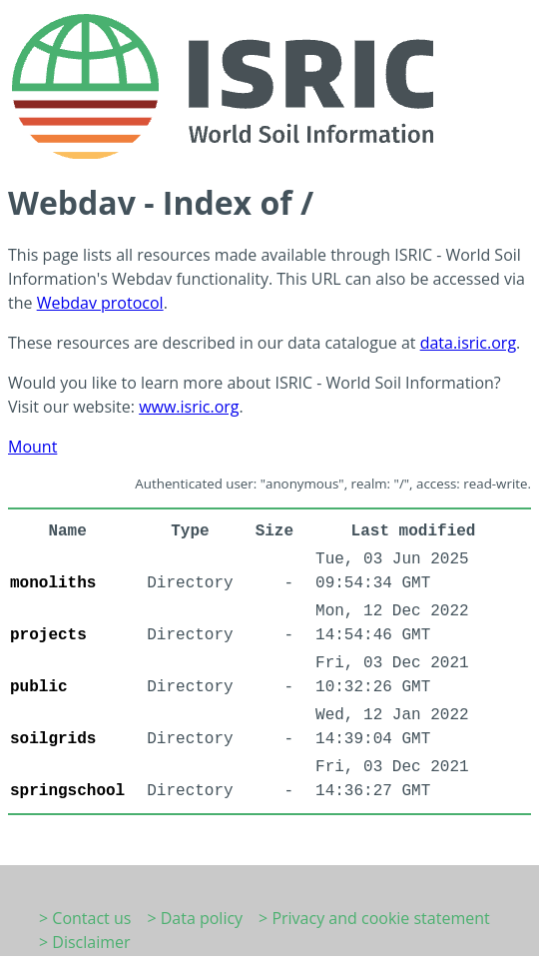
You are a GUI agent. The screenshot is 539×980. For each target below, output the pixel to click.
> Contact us (85, 918)
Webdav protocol (100, 303)
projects (48, 635)
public (39, 687)
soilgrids (53, 739)
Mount (32, 447)
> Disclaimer (85, 942)
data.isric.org (468, 343)
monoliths (53, 583)
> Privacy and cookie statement (374, 918)
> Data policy (195, 918)
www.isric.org (189, 407)
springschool (67, 791)
